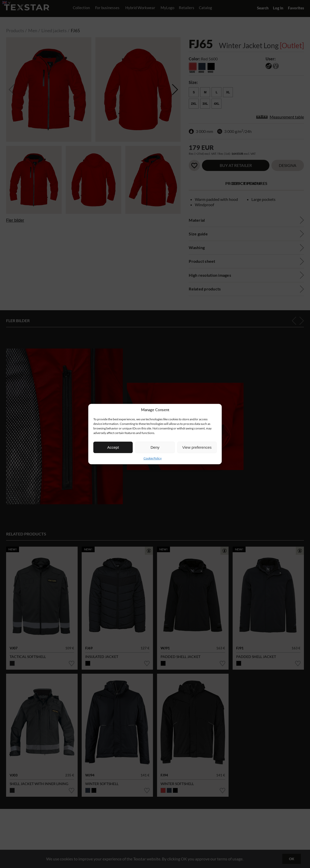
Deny (155, 447)
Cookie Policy (153, 458)
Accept (113, 447)
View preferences (197, 447)
